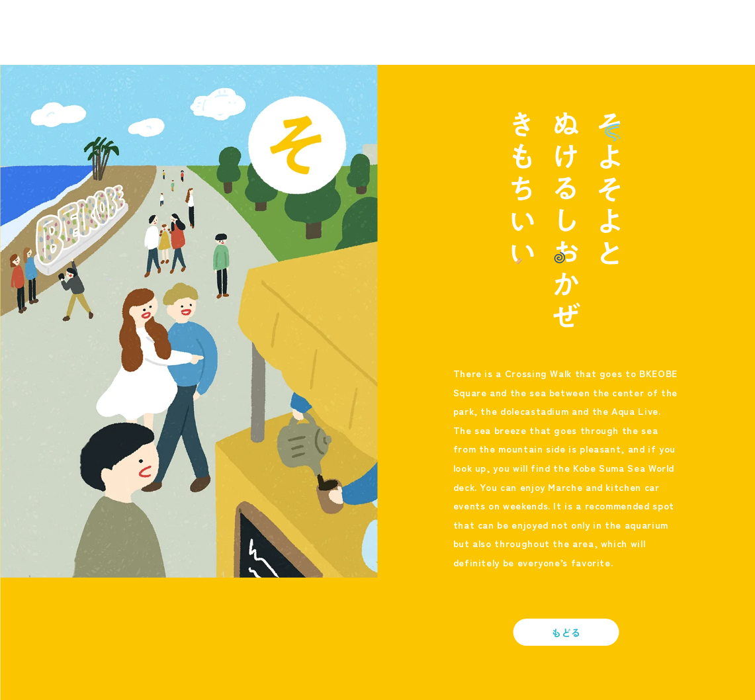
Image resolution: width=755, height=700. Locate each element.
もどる (566, 632)
